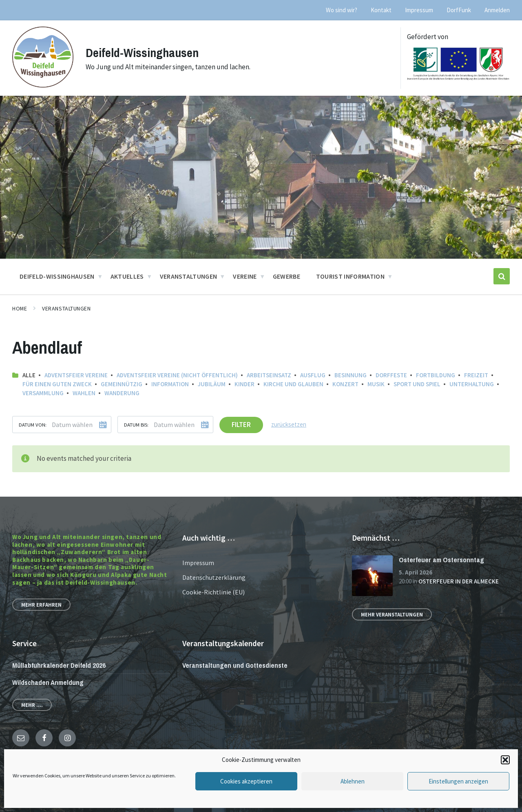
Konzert (345, 384)
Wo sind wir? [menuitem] (342, 10)
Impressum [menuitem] (419, 10)
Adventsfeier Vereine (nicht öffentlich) (177, 375)
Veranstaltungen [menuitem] (189, 276)
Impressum (198, 563)
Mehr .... (32, 705)
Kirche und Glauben (293, 384)
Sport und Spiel (417, 384)
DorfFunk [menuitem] (459, 10)
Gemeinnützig (122, 384)
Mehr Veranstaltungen (392, 614)
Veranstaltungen (66, 308)
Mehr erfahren (41, 605)
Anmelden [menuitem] (497, 10)
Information (170, 384)
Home (20, 308)
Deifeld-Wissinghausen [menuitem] (57, 276)
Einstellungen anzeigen (458, 781)
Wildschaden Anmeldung (48, 682)
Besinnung (351, 375)
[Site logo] (43, 85)
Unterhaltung (472, 384)
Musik (376, 384)
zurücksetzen (289, 424)
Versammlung (43, 393)
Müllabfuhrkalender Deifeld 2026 (59, 665)
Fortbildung (436, 375)
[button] (505, 760)
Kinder (244, 384)
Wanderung (122, 393)
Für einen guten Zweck (57, 384)
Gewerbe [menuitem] (286, 276)
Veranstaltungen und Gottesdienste (235, 665)
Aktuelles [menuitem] (127, 276)
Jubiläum (212, 384)
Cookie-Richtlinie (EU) (213, 592)
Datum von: (33, 425)
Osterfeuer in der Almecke (459, 581)
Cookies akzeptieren (246, 781)
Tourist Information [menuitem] (350, 276)
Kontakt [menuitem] (381, 10)
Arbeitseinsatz (269, 375)
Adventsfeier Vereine (76, 375)
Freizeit (476, 375)
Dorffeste (391, 375)
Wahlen (84, 393)
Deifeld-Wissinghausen (142, 53)
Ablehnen (353, 781)
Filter (241, 425)
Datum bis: (136, 425)
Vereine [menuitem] (245, 276)
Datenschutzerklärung (214, 577)
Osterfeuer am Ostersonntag (441, 560)
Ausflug (313, 375)
